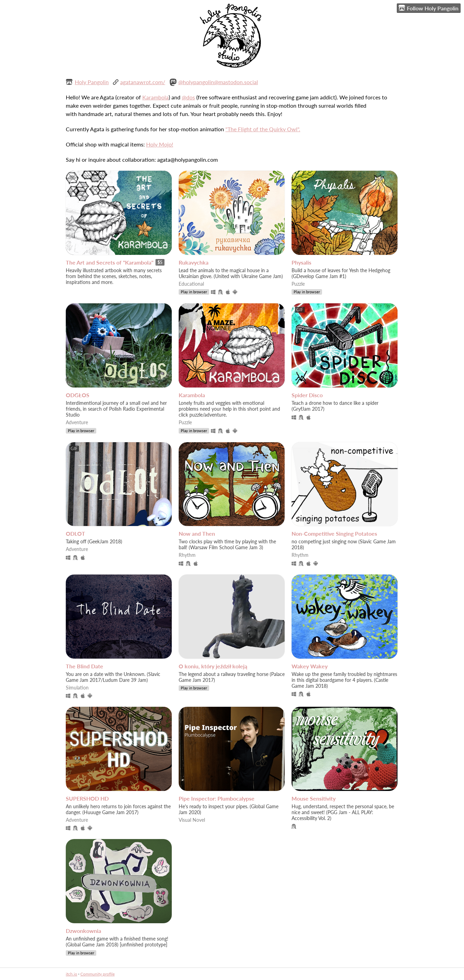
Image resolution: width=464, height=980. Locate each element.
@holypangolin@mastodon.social (218, 82)
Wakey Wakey (310, 666)
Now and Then (197, 533)
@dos (188, 97)
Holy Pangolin (92, 82)
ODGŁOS (78, 395)
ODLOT (75, 533)
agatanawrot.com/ (143, 82)
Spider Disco (307, 395)
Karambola (155, 97)
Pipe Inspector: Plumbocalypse (217, 798)
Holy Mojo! (160, 144)
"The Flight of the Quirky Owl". (263, 129)
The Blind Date (84, 666)
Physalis (301, 262)
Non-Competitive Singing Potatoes (334, 533)
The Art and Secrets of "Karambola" (110, 262)
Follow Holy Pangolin (429, 8)
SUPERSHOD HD (87, 798)
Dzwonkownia (83, 931)
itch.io (72, 974)
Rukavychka (194, 262)
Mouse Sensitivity (314, 798)
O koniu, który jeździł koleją (213, 666)
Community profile (97, 974)
